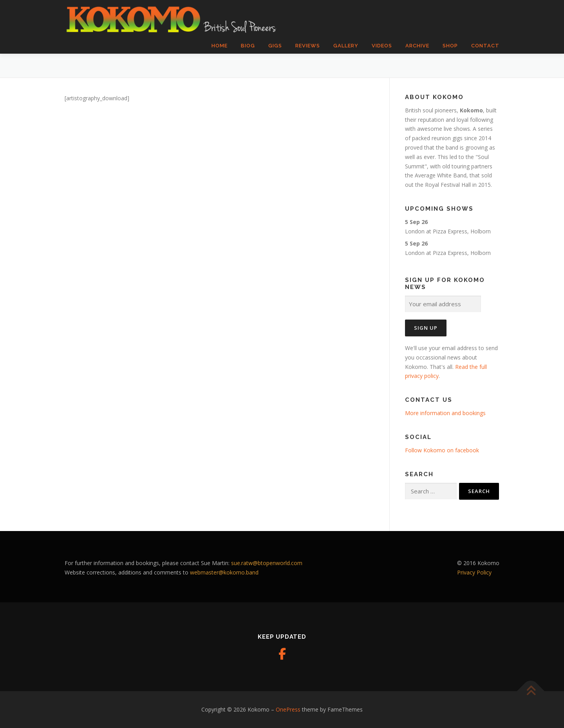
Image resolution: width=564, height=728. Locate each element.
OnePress (288, 709)
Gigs (275, 46)
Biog (248, 46)
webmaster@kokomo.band (224, 572)
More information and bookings (445, 413)
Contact (485, 46)
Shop (450, 46)
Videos (382, 46)
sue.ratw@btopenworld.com (267, 563)
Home (220, 46)
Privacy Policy (474, 572)
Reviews (308, 46)
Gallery (346, 46)
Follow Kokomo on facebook (442, 450)
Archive (417, 46)
